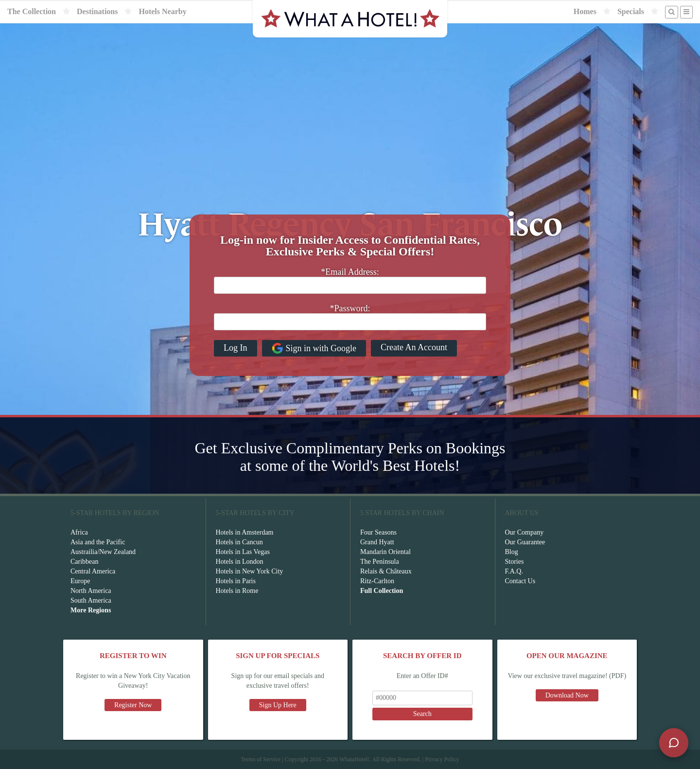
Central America (93, 571)
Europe (80, 581)
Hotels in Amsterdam (245, 532)
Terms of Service (261, 759)
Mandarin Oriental (385, 552)
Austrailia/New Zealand (103, 552)
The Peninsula (380, 562)
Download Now (567, 695)
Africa (79, 532)
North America (91, 591)
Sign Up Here (278, 705)
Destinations (97, 11)
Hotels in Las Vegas (243, 552)
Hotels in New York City (250, 571)
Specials (631, 11)
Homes (585, 11)
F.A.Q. (514, 571)
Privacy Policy (442, 759)
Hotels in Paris (236, 581)
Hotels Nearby (162, 11)
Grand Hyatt (377, 542)
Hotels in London (240, 562)
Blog (512, 552)
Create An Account (414, 347)
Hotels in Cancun (239, 542)
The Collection (32, 11)
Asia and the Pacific (98, 542)
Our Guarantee (525, 542)
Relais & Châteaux (386, 571)
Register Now (133, 705)
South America (91, 600)
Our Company (525, 532)
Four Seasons (378, 532)
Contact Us (520, 581)
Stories (515, 562)
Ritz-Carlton (377, 581)
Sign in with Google (314, 348)
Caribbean (85, 562)
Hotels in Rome (237, 591)
